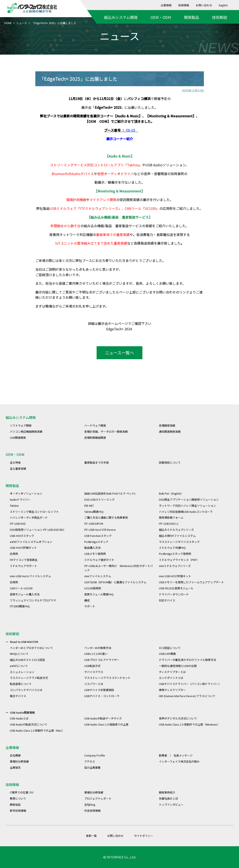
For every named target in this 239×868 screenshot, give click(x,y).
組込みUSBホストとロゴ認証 (27, 660)
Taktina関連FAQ (94, 512)
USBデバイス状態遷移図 (99, 690)
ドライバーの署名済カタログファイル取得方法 (187, 660)
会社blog (90, 805)
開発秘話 (15, 805)
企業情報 (166, 5)
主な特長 (15, 462)
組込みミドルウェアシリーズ (176, 530)
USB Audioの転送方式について (29, 724)
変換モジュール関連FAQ (99, 594)
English (223, 5)
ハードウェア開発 (95, 425)
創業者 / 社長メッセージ (176, 755)
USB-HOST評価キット (23, 548)
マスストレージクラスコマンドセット (107, 678)
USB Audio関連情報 (22, 712)
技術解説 (220, 17)
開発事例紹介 (167, 792)
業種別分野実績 (19, 761)
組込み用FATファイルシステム (177, 536)
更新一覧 (91, 836)
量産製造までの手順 (96, 462)
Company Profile (95, 755)
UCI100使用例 (93, 588)
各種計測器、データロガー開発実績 (106, 431)
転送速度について (21, 684)
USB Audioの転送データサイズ (103, 718)
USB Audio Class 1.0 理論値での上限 (106, 724)
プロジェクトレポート (98, 798)
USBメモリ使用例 (95, 554)
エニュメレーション (22, 672)
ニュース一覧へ (119, 353)
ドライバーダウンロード (174, 594)
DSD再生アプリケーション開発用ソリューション (189, 499)
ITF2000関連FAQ (20, 606)
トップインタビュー (171, 805)
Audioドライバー (20, 499)
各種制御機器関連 (95, 438)
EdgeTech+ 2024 (119, 329)
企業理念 (15, 767)
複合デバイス (18, 696)
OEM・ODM (161, 17)
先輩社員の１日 (168, 798)
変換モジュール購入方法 (25, 594)
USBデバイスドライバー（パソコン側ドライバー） (190, 684)
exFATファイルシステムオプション (31, 542)
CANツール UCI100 (21, 588)
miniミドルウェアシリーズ (175, 566)
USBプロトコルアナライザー (102, 660)
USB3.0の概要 (167, 654)
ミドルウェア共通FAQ (172, 548)
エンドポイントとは (171, 678)
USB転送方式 (92, 666)
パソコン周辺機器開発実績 (26, 431)
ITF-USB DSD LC (169, 524)
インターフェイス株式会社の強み (179, 761)
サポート (90, 606)
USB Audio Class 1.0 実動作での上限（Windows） (189, 724)
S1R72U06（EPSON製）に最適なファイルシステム (115, 582)
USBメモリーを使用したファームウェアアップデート (191, 582)
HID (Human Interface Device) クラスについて (187, 696)
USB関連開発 (18, 438)
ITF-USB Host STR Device (100, 530)
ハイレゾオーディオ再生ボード (29, 517)
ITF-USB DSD (18, 524)
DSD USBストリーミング (99, 499)
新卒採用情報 (18, 811)
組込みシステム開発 (121, 17)
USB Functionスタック (98, 536)
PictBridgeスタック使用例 (175, 554)
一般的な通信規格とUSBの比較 (178, 666)
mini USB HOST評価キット (175, 576)
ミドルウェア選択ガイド (99, 560)
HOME (8, 23)
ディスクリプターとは (172, 672)
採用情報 (184, 5)
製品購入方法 (92, 548)
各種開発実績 (167, 425)
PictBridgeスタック (96, 542)
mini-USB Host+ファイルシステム (30, 576)
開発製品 (192, 17)
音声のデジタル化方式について (178, 718)
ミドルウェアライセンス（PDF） (179, 560)
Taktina (14, 506)
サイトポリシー (144, 836)
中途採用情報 (92, 811)
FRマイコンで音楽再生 (24, 560)
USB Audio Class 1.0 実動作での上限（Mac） (37, 730)
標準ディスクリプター (172, 690)
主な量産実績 (18, 469)
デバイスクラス (94, 672)
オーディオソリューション (26, 493)
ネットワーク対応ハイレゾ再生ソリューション (187, 506)
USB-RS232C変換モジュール (176, 588)
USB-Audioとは (19, 718)
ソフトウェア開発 (21, 425)
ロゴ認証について (170, 648)
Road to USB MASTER (24, 642)
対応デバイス (167, 600)
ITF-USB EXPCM (94, 524)
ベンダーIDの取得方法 (98, 648)
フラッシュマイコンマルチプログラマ (33, 600)
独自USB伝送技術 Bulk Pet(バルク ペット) (110, 493)
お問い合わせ (204, 5)
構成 (87, 600)
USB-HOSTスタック (22, 536)
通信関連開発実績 (170, 431)
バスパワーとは (94, 684)
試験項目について (170, 462)
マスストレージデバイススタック (179, 542)
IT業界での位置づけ (22, 792)
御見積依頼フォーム (171, 517)
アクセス (90, 761)
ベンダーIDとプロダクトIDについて (31, 648)
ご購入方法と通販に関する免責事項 (106, 517)
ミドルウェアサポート (23, 566)
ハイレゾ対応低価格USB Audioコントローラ (186, 512)
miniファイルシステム (98, 576)
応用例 (14, 554)
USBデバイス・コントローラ (102, 696)
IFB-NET (89, 506)
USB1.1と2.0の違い (96, 654)
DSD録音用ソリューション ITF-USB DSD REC (37, 530)
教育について (18, 798)
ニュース (22, 23)
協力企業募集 (92, 767)
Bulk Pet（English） (171, 493)
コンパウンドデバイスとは (26, 690)
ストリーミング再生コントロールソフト (34, 512)
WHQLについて (19, 654)
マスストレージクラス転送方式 (29, 678)
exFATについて (19, 666)
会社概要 (15, 755)
